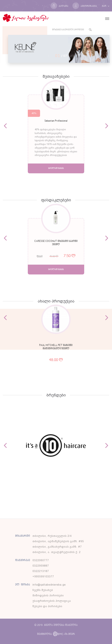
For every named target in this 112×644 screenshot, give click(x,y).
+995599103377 (43, 576)
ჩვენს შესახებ (43, 590)
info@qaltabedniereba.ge (49, 585)
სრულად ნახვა (56, 168)
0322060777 (41, 560)
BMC (58, 634)
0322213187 (41, 571)
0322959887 (41, 566)
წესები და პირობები (47, 606)
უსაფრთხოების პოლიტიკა (52, 601)
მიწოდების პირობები (48, 595)
